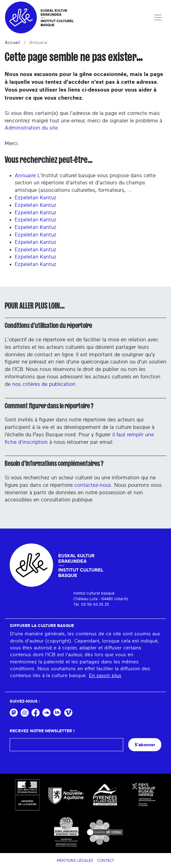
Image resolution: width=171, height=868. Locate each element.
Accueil (12, 43)
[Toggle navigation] (158, 17)
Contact (106, 861)
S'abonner (145, 745)
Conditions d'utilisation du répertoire (48, 325)
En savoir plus (105, 676)
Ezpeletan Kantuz (36, 198)
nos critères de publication (44, 384)
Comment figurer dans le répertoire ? (49, 406)
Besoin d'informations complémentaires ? (54, 463)
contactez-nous (93, 485)
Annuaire (25, 175)
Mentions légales (75, 861)
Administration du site (31, 128)
